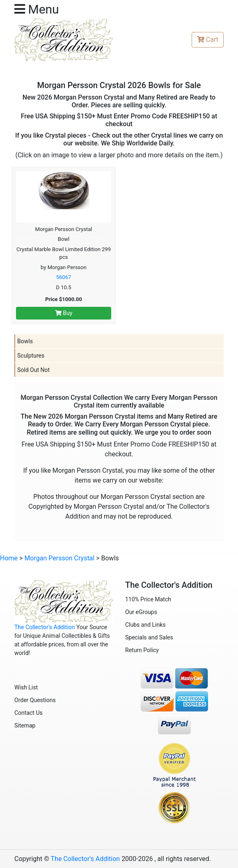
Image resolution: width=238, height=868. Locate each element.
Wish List (26, 687)
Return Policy (142, 650)
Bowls (25, 341)
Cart (208, 40)
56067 (64, 277)
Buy (64, 313)
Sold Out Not (33, 370)
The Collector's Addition (45, 627)
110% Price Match (148, 599)
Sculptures (31, 356)
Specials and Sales (149, 637)
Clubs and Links (145, 625)
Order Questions (35, 700)
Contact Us (29, 713)
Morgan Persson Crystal (59, 558)
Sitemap (25, 725)
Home (9, 558)
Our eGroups (141, 612)
